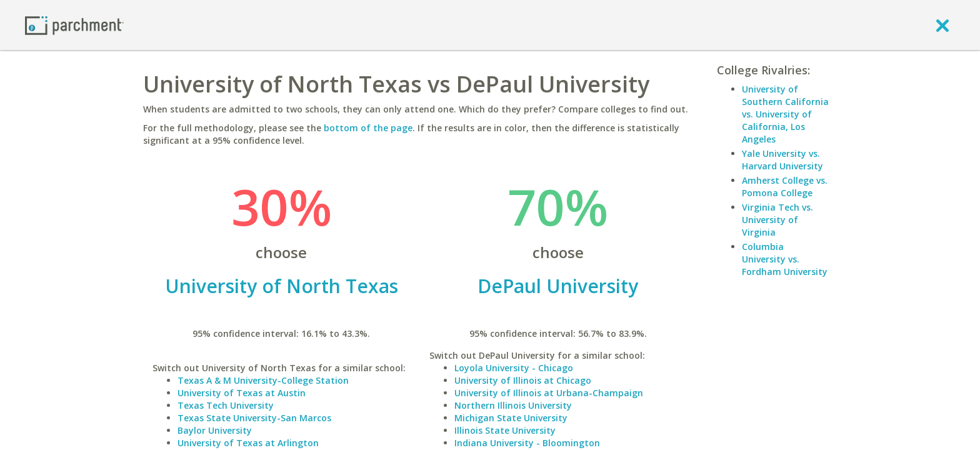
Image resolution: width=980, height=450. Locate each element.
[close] (942, 25)
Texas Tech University (226, 405)
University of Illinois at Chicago (523, 380)
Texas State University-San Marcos (254, 418)
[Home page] (74, 25)
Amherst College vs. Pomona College (785, 187)
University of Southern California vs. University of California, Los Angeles (785, 114)
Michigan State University (511, 418)
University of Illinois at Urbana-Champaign (549, 393)
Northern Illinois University (513, 405)
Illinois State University (505, 430)
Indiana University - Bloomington (527, 443)
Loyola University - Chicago (514, 368)
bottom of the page (368, 128)
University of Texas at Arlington (248, 443)
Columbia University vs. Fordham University (785, 259)
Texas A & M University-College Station (263, 380)
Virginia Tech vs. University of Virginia (777, 220)
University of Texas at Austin (242, 393)
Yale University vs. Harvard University (782, 160)
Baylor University (215, 430)
